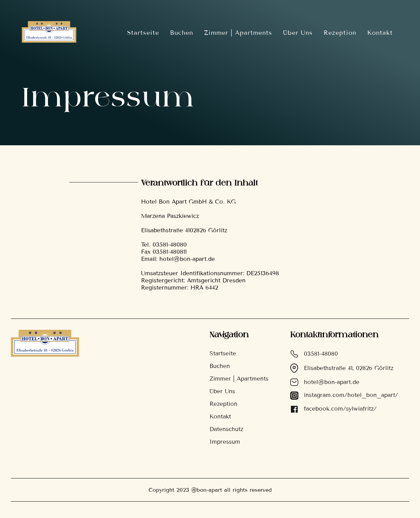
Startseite (143, 33)
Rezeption (340, 33)
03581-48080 (314, 354)
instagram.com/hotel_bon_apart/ (344, 396)
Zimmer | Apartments (238, 33)
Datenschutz (226, 429)
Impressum (225, 442)
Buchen (182, 33)
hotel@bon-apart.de (325, 382)
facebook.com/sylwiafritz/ (333, 409)
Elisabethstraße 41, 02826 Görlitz (342, 368)
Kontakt (380, 33)
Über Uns (298, 33)
